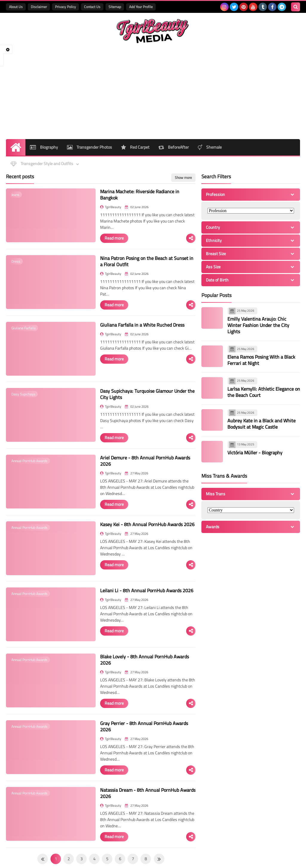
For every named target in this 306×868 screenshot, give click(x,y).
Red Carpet (135, 147)
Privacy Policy (65, 7)
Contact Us (92, 7)
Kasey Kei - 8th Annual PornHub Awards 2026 (147, 524)
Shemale (210, 147)
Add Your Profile (141, 7)
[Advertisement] (153, 91)
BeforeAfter (174, 147)
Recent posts (20, 176)
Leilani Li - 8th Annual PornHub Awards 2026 (147, 590)
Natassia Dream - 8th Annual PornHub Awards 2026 (148, 793)
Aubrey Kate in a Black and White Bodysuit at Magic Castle (261, 424)
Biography (44, 147)
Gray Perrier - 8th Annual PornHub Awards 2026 (144, 726)
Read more (114, 238)
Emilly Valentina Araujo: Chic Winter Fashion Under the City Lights (258, 325)
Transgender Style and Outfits (42, 164)
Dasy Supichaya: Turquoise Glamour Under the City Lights (147, 394)
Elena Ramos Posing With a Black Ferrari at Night (261, 360)
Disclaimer (39, 7)
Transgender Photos (89, 147)
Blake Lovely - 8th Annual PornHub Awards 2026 (144, 660)
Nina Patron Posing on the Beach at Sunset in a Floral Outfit (147, 261)
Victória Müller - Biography (255, 452)
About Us (16, 7)
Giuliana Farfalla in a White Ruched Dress (142, 325)
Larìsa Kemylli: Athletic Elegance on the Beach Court (264, 392)
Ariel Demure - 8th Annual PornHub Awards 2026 (145, 461)
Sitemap (115, 7)
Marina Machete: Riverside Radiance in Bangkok (140, 195)
